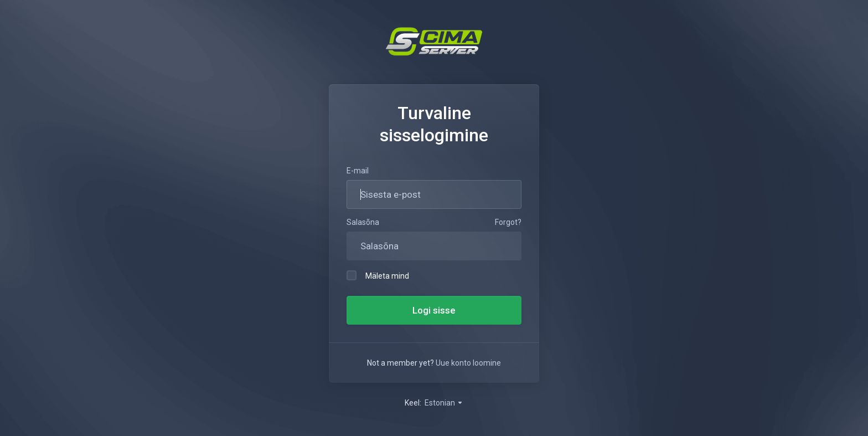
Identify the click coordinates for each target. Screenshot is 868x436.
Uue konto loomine (468, 363)
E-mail (358, 171)
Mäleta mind (378, 275)
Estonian (444, 403)
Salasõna (363, 222)
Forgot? (508, 222)
